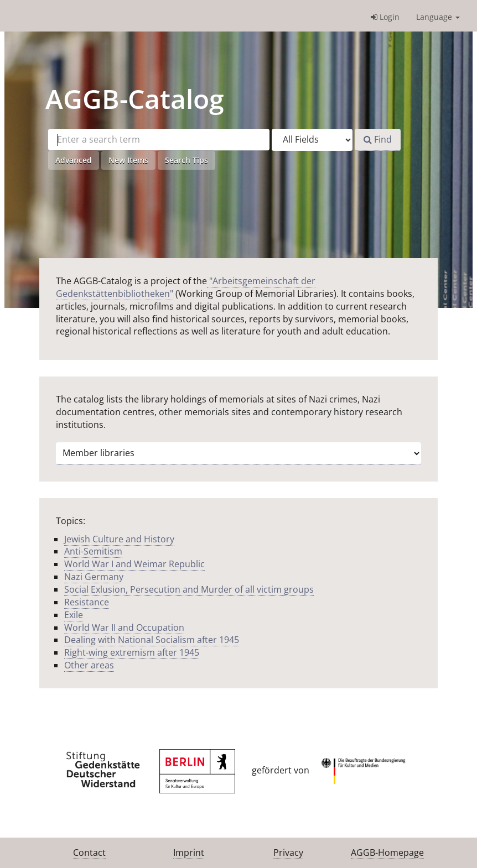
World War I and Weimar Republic (134, 564)
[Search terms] (159, 140)
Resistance (87, 602)
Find (378, 139)
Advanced (74, 160)
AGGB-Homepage (387, 853)
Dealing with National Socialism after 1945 (152, 640)
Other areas (89, 665)
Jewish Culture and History (119, 539)
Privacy (288, 853)
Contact (89, 853)
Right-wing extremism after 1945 (132, 652)
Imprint (189, 853)
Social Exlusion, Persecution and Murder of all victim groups (189, 589)
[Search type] (312, 140)
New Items (128, 160)
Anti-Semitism (93, 551)
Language (438, 17)
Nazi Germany (94, 577)
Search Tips (186, 160)
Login (385, 17)
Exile (74, 615)
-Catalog (135, 99)
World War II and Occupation (124, 628)
